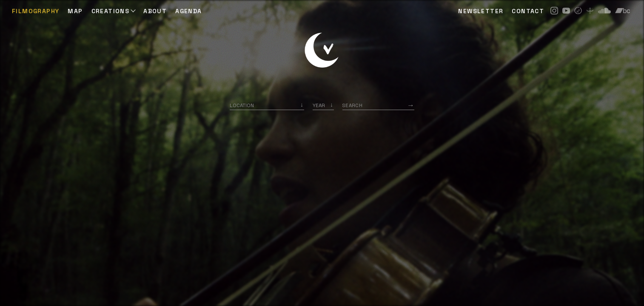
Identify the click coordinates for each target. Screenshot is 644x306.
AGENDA (188, 11)
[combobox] (267, 105)
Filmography (36, 11)
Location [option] (242, 105)
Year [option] (319, 105)
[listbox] (323, 105)
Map (75, 11)
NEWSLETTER (481, 11)
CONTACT (528, 11)
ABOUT (155, 11)
